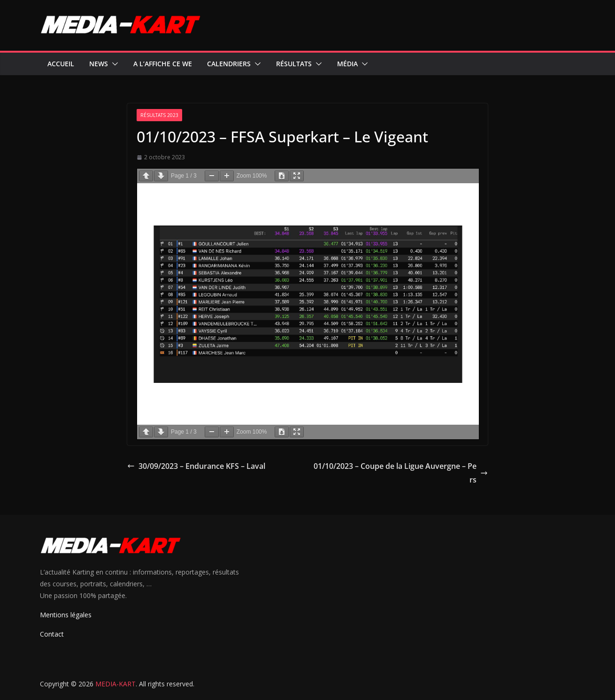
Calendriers (229, 64)
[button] (113, 64)
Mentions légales (66, 615)
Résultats (294, 64)
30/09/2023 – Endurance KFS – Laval (196, 466)
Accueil (61, 64)
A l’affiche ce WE (163, 64)
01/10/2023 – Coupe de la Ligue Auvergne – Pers (401, 473)
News (99, 64)
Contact (52, 634)
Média (347, 64)
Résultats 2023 (159, 115)
